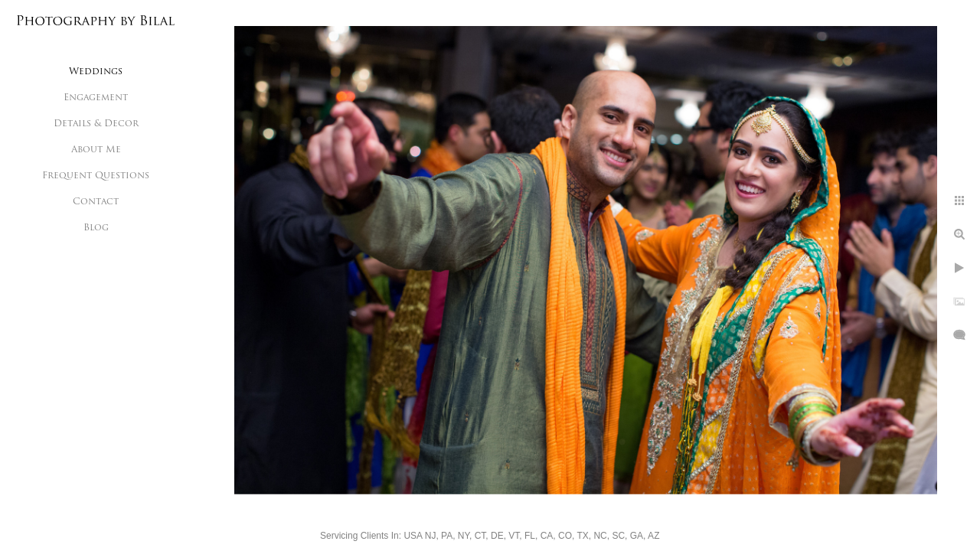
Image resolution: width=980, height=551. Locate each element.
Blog (96, 228)
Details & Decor (96, 124)
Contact (96, 202)
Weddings (96, 72)
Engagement (96, 98)
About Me (96, 150)
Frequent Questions (96, 176)
